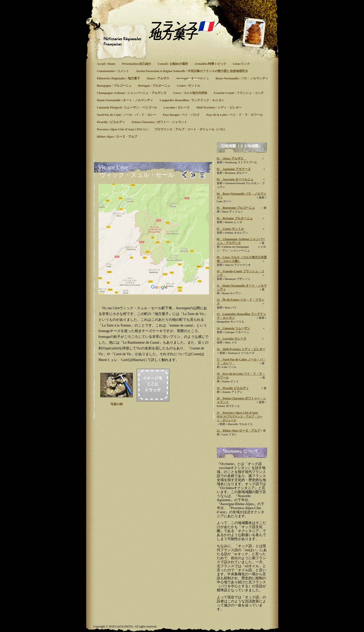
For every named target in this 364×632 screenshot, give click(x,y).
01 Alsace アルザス (232, 159)
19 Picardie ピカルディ (233, 388)
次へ (193, 175)
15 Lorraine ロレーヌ (232, 339)
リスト (203, 175)
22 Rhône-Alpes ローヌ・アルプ (239, 431)
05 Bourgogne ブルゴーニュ (236, 208)
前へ (185, 175)
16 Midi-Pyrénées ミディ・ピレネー (241, 349)
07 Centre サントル (230, 229)
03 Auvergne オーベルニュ (235, 179)
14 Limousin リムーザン (233, 328)
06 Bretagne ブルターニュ (235, 218)
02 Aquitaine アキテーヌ (234, 169)
